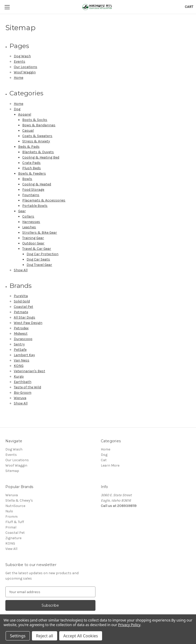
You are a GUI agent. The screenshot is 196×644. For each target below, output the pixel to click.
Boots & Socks (35, 120)
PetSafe (20, 350)
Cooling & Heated (37, 184)
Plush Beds (32, 168)
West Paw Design (28, 323)
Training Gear (33, 238)
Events (20, 61)
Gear (22, 211)
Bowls (27, 179)
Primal (11, 527)
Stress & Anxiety (36, 141)
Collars (28, 216)
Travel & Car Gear (37, 249)
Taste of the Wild (27, 387)
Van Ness (22, 360)
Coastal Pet (23, 307)
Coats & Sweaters (37, 136)
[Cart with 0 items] (189, 7)
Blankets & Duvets (38, 152)
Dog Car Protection (42, 254)
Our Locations (26, 67)
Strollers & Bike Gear (40, 233)
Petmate (21, 312)
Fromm (11, 517)
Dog (17, 109)
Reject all (45, 636)
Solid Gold (22, 301)
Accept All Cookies (81, 636)
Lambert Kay (24, 355)
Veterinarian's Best (29, 371)
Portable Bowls (35, 206)
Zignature (13, 538)
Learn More (110, 465)
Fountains (31, 195)
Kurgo (19, 376)
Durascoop (23, 339)
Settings (18, 636)
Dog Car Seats (38, 259)
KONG (19, 366)
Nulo (9, 511)
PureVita (21, 296)
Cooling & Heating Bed (41, 157)
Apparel (25, 114)
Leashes (29, 227)
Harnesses (31, 222)
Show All (21, 270)
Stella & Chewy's (19, 500)
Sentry (19, 344)
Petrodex (21, 328)
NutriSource (15, 506)
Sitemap (12, 471)
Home (19, 78)
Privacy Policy (129, 625)
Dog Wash (22, 56)
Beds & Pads (29, 147)
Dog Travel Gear (39, 265)
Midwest (21, 334)
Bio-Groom (23, 393)
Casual (28, 131)
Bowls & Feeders (32, 173)
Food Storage (33, 190)
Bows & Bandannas (39, 125)
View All (11, 549)
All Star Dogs (24, 317)
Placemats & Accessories (44, 200)
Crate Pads (31, 163)
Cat (104, 460)
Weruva (20, 398)
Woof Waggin (25, 72)
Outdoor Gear (33, 243)
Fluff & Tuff (15, 522)
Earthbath (23, 382)
